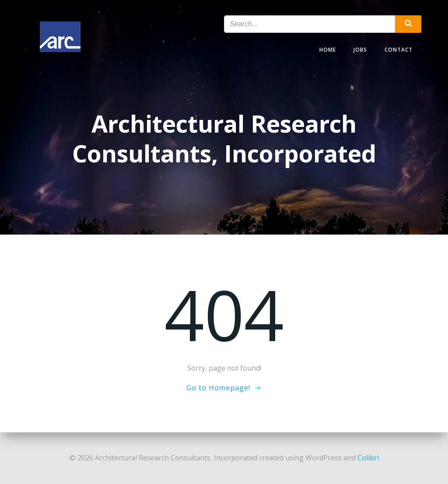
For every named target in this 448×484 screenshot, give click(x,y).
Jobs (360, 50)
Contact (399, 50)
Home (328, 50)
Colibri (368, 458)
